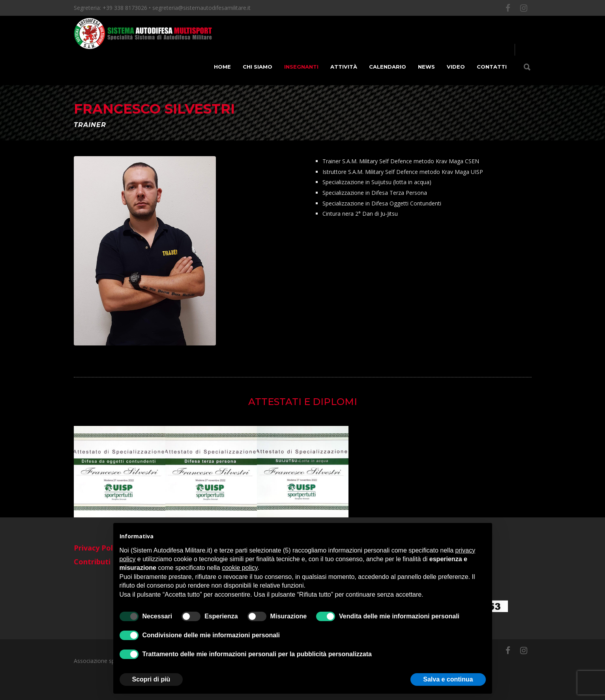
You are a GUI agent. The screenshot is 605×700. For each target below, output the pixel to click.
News (426, 67)
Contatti (492, 67)
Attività (344, 67)
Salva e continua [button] (448, 679)
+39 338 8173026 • (127, 8)
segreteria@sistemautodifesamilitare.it (201, 8)
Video (456, 67)
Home (222, 67)
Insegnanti (301, 67)
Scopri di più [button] (151, 679)
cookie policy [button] (240, 568)
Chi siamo (258, 67)
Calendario (388, 67)
